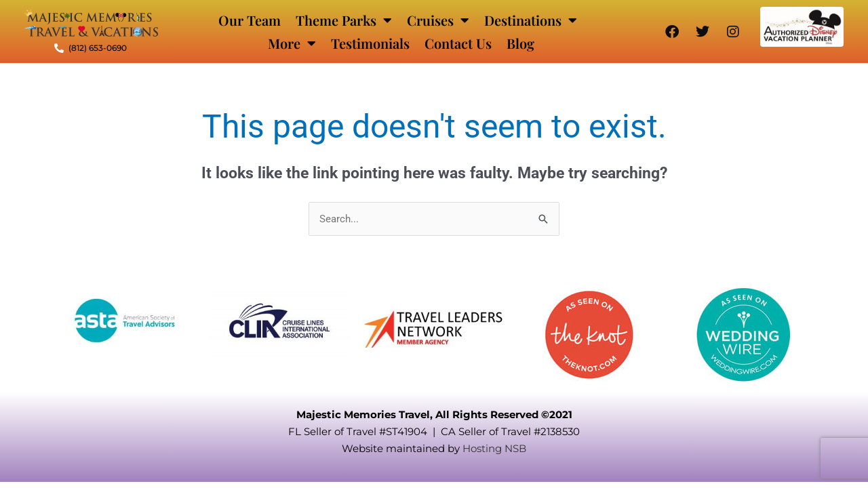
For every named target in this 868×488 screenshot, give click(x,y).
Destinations (531, 20)
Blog (520, 43)
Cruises (438, 20)
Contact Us (458, 43)
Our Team (250, 20)
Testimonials (370, 43)
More (292, 43)
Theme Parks (344, 20)
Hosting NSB (494, 448)
